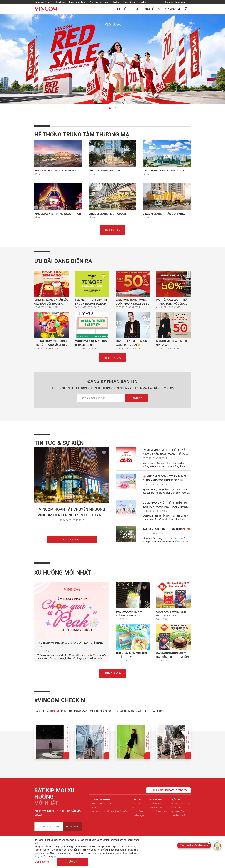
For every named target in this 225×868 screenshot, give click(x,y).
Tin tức (136, 799)
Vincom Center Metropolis (108, 214)
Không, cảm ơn (42, 862)
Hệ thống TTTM (128, 9)
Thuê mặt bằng (180, 816)
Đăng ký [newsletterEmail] (136, 398)
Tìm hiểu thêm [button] (113, 230)
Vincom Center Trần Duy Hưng (164, 214)
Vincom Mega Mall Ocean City (55, 171)
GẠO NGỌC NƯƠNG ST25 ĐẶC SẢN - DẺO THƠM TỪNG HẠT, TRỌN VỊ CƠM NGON (173, 657)
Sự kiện (136, 803)
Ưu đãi (136, 807)
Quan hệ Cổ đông (181, 803)
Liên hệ (142, 2)
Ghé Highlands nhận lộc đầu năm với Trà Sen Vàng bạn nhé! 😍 (51, 304)
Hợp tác (176, 799)
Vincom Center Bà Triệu (105, 171)
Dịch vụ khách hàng (100, 799)
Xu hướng (138, 811)
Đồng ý (73, 862)
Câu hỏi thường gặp (100, 803)
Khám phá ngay (72, 539)
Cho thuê (177, 807)
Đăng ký (169, 2)
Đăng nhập (180, 2)
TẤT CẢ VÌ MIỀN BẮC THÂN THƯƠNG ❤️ (167, 529)
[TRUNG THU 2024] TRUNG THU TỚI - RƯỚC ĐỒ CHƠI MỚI (51, 345)
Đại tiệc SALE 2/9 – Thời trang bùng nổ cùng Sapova (172, 304)
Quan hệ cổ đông (77, 2)
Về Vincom (156, 799)
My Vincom (172, 9)
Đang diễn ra (151, 9)
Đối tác (116, 2)
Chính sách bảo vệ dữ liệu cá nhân (108, 811)
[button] (186, 9)
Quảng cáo (178, 811)
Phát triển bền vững (99, 2)
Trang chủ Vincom (43, 2)
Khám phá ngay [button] (112, 358)
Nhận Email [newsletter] (73, 826)
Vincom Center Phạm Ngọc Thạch (58, 214)
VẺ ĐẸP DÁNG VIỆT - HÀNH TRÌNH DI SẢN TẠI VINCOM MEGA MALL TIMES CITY (165, 507)
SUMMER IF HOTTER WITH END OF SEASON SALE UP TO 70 (91, 304)
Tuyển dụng (129, 2)
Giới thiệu (60, 2)
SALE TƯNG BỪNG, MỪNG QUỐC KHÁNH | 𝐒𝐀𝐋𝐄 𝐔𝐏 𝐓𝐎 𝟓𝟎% (133, 304)
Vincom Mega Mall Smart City (164, 171)
